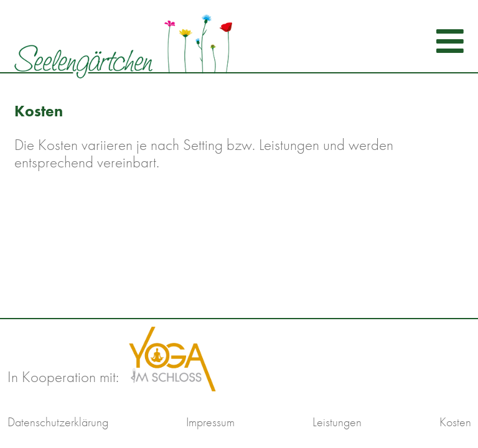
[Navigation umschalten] (446, 41)
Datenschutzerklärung (58, 422)
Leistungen (337, 422)
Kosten (455, 422)
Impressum (210, 422)
